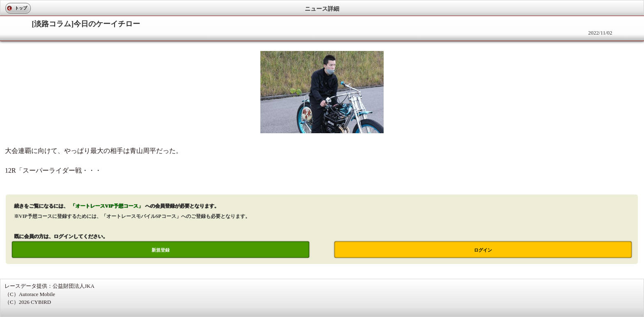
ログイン (483, 250)
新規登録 (161, 250)
